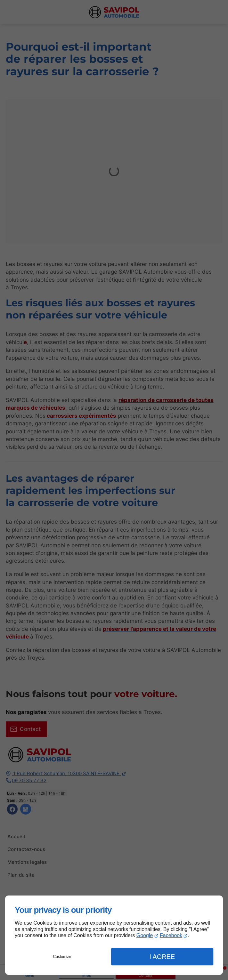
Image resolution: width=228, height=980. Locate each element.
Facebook (171, 935)
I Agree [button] (162, 957)
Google (145, 935)
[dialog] (114, 935)
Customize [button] (62, 957)
